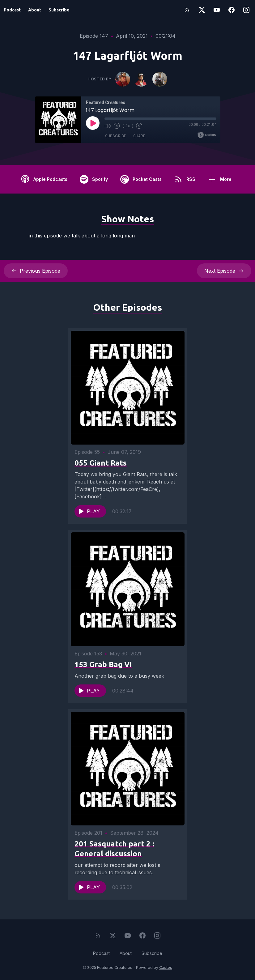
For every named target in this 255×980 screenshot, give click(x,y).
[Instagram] (246, 10)
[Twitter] (202, 10)
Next (224, 271)
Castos (166, 967)
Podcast (12, 10)
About (35, 10)
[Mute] (108, 126)
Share (139, 136)
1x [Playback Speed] (128, 126)
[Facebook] (232, 10)
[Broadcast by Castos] (207, 135)
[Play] (93, 123)
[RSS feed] (187, 10)
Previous (36, 271)
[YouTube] (217, 10)
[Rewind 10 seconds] (117, 126)
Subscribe (59, 10)
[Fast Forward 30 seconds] (139, 126)
